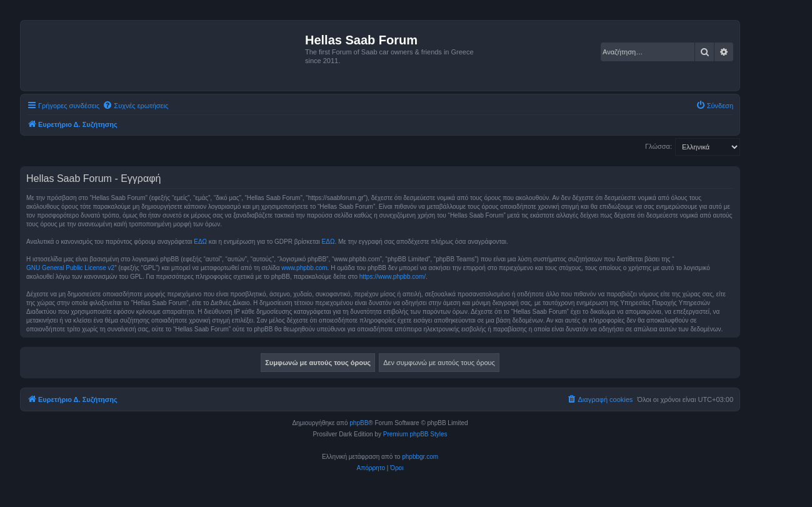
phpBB (359, 423)
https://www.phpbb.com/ (393, 277)
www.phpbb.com (304, 268)
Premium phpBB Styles (415, 434)
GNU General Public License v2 (70, 268)
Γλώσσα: (659, 146)
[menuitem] (135, 106)
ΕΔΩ (200, 242)
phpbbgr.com (420, 457)
